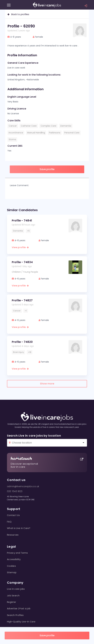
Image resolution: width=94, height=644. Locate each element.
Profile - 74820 (22, 342)
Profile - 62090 (21, 26)
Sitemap (12, 572)
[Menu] (9, 5)
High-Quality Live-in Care (21, 622)
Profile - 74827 (22, 300)
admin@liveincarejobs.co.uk (23, 486)
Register (11, 602)
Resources (13, 535)
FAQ (9, 522)
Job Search (13, 596)
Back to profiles (18, 14)
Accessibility (14, 559)
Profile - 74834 (22, 262)
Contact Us (13, 515)
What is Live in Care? (19, 528)
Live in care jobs (16, 589)
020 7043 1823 (15, 491)
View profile (20, 247)
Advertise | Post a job (19, 609)
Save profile (47, 635)
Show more (47, 384)
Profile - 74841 (22, 220)
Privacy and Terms (17, 553)
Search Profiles (15, 615)
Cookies (11, 566)
